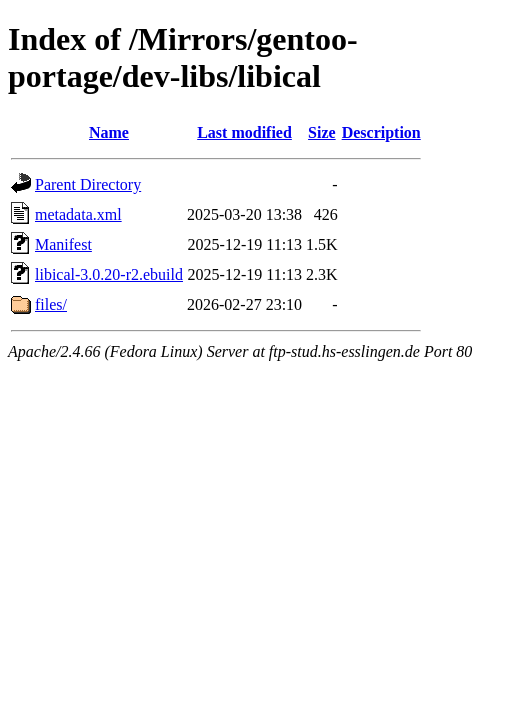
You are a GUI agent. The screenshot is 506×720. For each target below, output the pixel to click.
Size (322, 132)
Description (381, 132)
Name (109, 132)
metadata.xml (78, 214)
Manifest (63, 244)
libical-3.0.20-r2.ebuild (109, 274)
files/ (51, 304)
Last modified (244, 132)
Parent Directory (88, 184)
